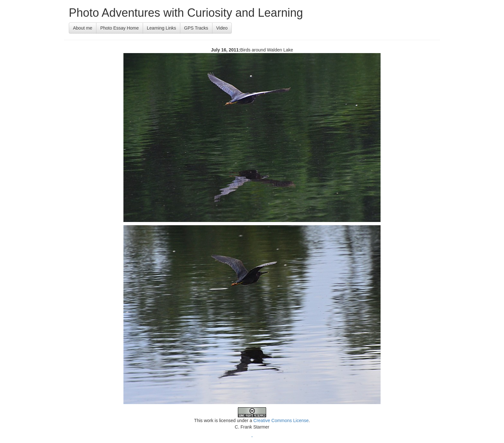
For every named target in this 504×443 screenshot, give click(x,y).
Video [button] (222, 28)
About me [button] (83, 28)
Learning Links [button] (162, 28)
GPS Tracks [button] (196, 28)
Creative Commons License (281, 420)
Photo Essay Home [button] (120, 28)
